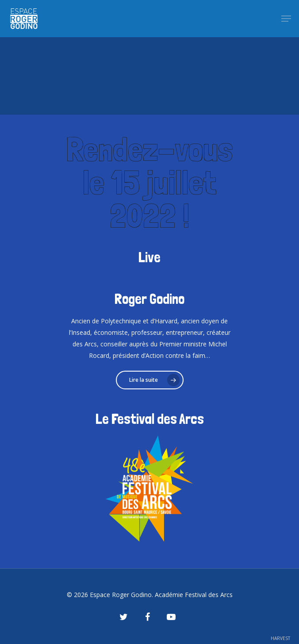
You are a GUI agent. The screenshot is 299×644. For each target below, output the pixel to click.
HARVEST (280, 638)
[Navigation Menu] (286, 19)
